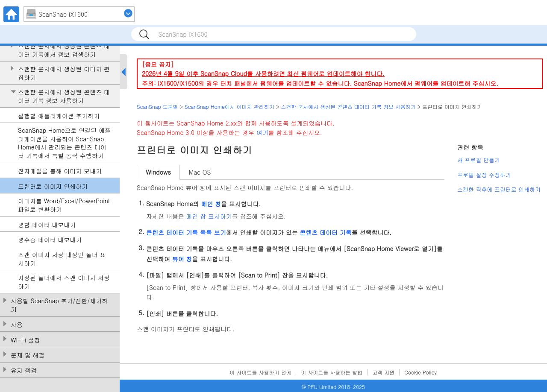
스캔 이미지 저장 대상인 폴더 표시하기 (62, 259)
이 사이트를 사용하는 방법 (332, 372)
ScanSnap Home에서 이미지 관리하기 (229, 107)
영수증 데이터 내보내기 (50, 240)
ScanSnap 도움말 (157, 107)
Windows (158, 172)
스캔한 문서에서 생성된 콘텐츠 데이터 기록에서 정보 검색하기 (64, 50)
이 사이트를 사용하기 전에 (261, 372)
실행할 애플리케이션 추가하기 (59, 116)
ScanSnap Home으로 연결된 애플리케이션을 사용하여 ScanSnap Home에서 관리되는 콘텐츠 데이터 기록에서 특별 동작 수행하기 (64, 143)
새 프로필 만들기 (479, 160)
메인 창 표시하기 (209, 216)
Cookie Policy (421, 372)
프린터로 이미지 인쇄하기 (53, 186)
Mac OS (200, 172)
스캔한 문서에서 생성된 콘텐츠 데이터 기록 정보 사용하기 (64, 96)
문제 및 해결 (28, 355)
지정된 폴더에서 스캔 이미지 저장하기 (64, 282)
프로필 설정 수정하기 (484, 175)
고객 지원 (383, 372)
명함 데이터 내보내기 (47, 225)
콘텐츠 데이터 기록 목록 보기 (186, 232)
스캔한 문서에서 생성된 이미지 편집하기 (64, 73)
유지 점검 (24, 370)
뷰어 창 (182, 259)
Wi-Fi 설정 (25, 340)
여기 (262, 132)
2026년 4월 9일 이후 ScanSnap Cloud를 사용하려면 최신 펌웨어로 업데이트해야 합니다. (263, 73)
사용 (17, 325)
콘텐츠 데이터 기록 (325, 232)
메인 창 (211, 204)
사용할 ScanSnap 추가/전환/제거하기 (59, 305)
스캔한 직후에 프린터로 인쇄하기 (499, 189)
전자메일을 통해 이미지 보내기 (60, 171)
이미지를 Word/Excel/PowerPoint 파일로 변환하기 (64, 205)
